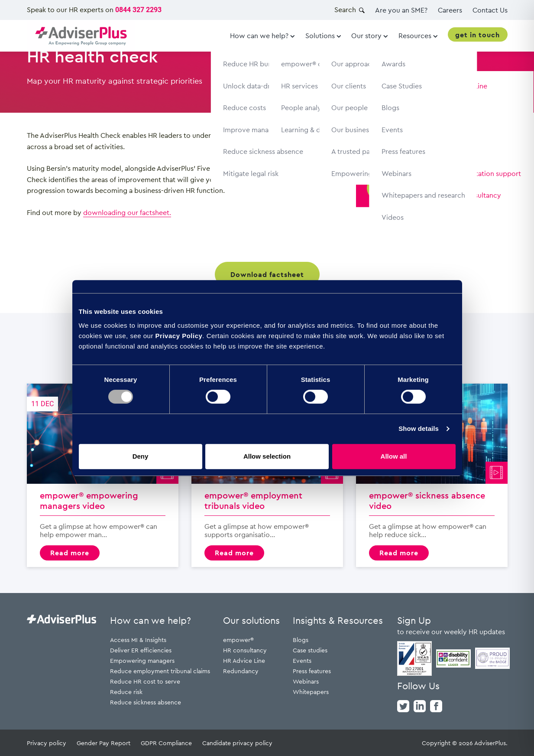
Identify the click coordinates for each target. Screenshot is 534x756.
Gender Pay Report (104, 743)
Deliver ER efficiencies (141, 650)
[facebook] (436, 705)
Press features (312, 671)
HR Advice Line (244, 660)
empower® (238, 640)
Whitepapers (311, 692)
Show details (419, 429)
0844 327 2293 (138, 10)
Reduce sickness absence (146, 702)
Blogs (301, 640)
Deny (141, 456)
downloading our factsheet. (127, 212)
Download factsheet (267, 274)
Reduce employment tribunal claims (160, 671)
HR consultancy (245, 650)
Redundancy (241, 671)
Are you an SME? (401, 10)
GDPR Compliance (166, 743)
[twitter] (403, 705)
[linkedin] (420, 705)
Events (302, 660)
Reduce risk (126, 692)
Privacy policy (47, 743)
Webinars (306, 681)
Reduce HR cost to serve (145, 681)
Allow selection (267, 456)
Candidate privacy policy (237, 743)
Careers (450, 10)
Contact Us (490, 10)
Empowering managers (142, 660)
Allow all (394, 456)
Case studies (310, 650)
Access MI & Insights (138, 640)
